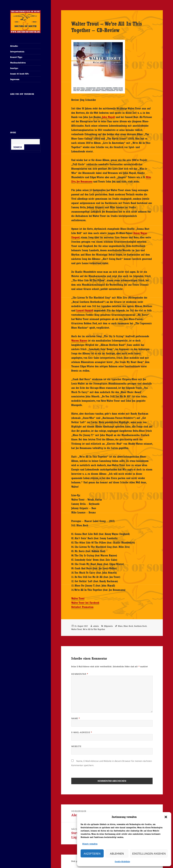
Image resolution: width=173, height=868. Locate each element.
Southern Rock (140, 626)
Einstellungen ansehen (149, 853)
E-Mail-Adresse (82, 732)
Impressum (15, 79)
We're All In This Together (94, 629)
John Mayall (108, 117)
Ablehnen (117, 853)
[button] (166, 817)
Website (76, 746)
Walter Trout (78, 598)
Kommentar (80, 674)
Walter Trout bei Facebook (85, 603)
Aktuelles (14, 46)
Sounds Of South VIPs (20, 74)
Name (76, 718)
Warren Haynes (79, 341)
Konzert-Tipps (16, 57)
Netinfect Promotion (82, 607)
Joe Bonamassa (85, 182)
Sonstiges (14, 68)
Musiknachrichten (18, 63)
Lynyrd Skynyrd (85, 311)
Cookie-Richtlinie (122, 862)
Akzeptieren (92, 853)
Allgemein (108, 626)
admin (96, 626)
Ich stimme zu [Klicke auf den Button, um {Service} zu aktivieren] (25, 119)
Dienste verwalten (90, 844)
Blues (120, 626)
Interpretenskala (17, 52)
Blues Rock (128, 626)
